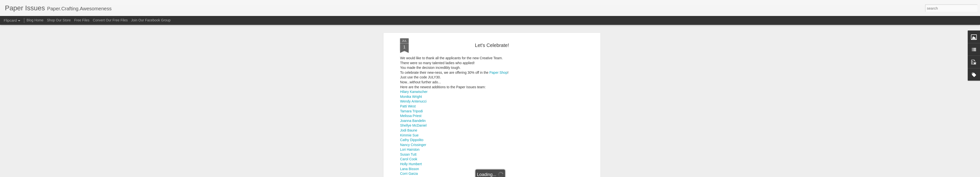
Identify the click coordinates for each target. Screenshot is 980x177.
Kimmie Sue (409, 127)
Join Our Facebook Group (151, 20)
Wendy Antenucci (413, 93)
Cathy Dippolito (412, 131)
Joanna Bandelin (413, 112)
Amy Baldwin (410, 175)
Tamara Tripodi (411, 103)
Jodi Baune (409, 122)
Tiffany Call (409, 170)
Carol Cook (409, 151)
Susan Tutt (408, 146)
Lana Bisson (410, 160)
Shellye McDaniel (413, 117)
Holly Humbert (411, 155)
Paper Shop (498, 64)
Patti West (408, 98)
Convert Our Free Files (110, 20)
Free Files (82, 20)
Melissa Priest (411, 107)
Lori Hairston (410, 141)
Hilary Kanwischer (414, 83)
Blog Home (35, 20)
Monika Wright (411, 88)
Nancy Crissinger (413, 136)
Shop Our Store (59, 20)
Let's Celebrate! (492, 37)
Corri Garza (409, 165)
